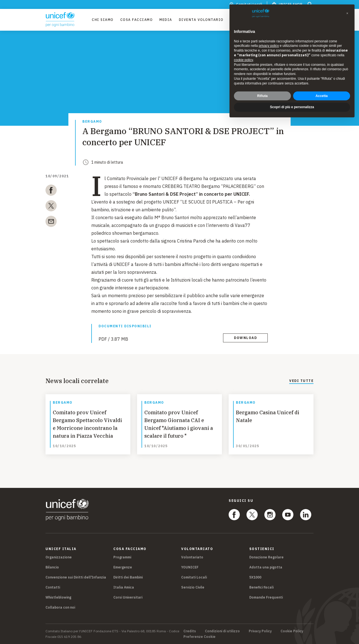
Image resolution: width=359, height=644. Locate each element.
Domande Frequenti (266, 597)
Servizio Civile (193, 587)
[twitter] (51, 207)
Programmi (122, 557)
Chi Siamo (103, 20)
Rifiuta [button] (262, 96)
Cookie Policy (292, 631)
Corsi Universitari (128, 597)
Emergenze (123, 567)
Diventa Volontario (201, 20)
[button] (347, 13)
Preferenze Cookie (199, 637)
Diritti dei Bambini (128, 577)
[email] (51, 222)
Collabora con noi (60, 607)
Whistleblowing (58, 597)
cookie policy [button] (244, 60)
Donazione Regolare (266, 557)
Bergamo (92, 122)
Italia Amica (124, 587)
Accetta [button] (321, 96)
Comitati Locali (194, 577)
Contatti (53, 587)
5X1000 (255, 577)
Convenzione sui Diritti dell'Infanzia (76, 577)
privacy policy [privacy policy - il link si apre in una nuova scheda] (269, 46)
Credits (190, 631)
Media (166, 20)
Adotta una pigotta (266, 567)
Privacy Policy (260, 631)
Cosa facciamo (137, 20)
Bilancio (52, 567)
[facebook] (51, 191)
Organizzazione (59, 557)
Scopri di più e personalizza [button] (292, 107)
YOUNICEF (190, 567)
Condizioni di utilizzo (222, 631)
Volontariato (192, 557)
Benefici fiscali (261, 587)
